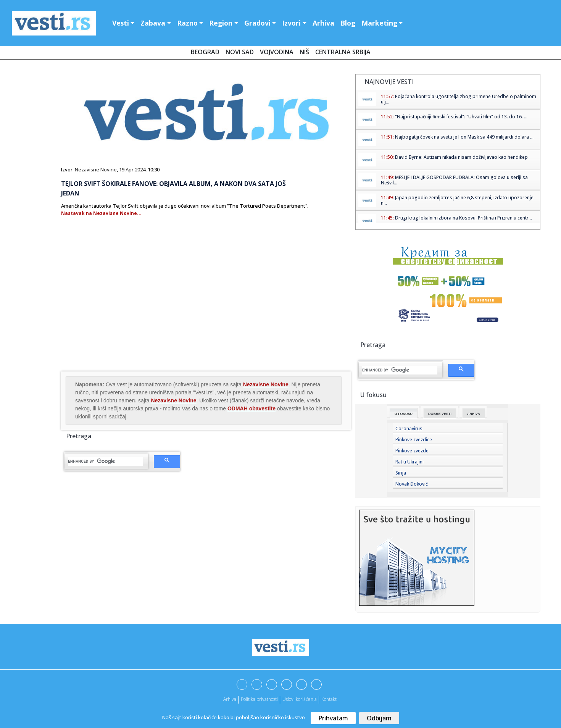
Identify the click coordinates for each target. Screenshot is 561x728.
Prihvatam (333, 718)
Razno (187, 23)
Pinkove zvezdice (414, 440)
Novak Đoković (412, 484)
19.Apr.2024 (132, 169)
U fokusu (404, 414)
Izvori (291, 23)
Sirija (401, 473)
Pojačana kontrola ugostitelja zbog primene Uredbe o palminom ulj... (459, 99)
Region (221, 23)
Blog (348, 23)
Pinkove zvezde (412, 451)
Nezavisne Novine (96, 169)
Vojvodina (277, 52)
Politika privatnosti (259, 699)
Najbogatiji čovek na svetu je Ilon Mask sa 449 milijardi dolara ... (464, 137)
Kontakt (329, 699)
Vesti (121, 23)
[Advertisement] (125, 309)
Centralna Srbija (343, 52)
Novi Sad (240, 52)
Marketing (379, 23)
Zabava (153, 23)
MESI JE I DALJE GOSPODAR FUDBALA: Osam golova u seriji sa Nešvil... (454, 180)
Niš (304, 52)
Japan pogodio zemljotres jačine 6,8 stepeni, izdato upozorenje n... (457, 200)
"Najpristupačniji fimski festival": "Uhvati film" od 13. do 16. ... (461, 117)
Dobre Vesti (440, 414)
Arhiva (323, 23)
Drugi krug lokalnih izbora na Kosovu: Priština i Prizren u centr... (463, 218)
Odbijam (379, 718)
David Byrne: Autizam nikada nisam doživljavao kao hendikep (461, 157)
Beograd (205, 52)
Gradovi (257, 23)
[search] (106, 462)
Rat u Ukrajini (409, 462)
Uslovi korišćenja (300, 699)
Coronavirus (409, 429)
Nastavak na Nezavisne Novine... (101, 213)
